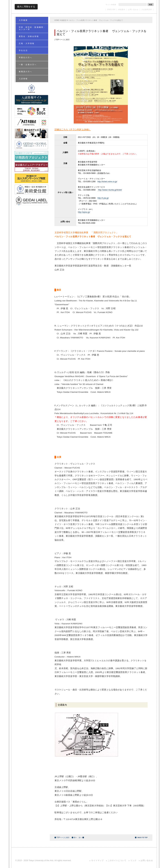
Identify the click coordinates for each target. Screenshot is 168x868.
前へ (74, 837)
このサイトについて (117, 860)
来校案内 (122, 10)
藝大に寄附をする (26, 7)
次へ (81, 837)
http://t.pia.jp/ (103, 198)
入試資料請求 (147, 10)
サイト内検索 (111, 5)
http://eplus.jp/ (84, 212)
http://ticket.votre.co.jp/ (107, 182)
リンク (133, 860)
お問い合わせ (133, 10)
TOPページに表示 (62, 837)
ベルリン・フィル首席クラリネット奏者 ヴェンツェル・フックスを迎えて (96, 20)
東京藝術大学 (84, 7)
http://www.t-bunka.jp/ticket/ (110, 190)
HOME (57, 20)
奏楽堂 (64, 20)
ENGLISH (111, 10)
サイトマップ (97, 860)
